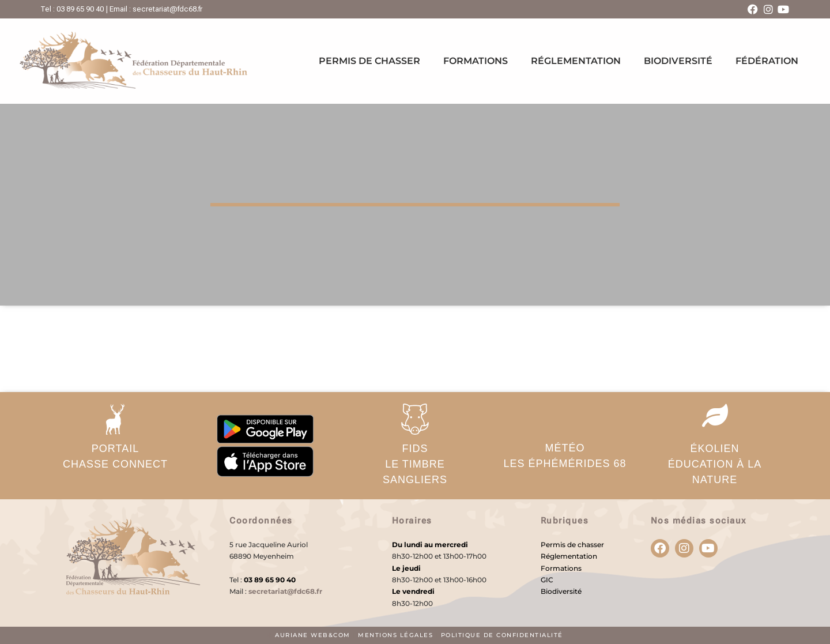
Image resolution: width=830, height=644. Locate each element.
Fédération (767, 61)
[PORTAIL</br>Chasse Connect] (115, 419)
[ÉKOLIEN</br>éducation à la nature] (715, 415)
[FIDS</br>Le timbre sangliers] (415, 419)
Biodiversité (678, 61)
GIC (547, 580)
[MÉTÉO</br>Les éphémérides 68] (565, 418)
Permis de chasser (369, 61)
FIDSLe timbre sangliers (415, 464)
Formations (476, 61)
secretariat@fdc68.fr (285, 591)
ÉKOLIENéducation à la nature (715, 464)
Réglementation (576, 61)
